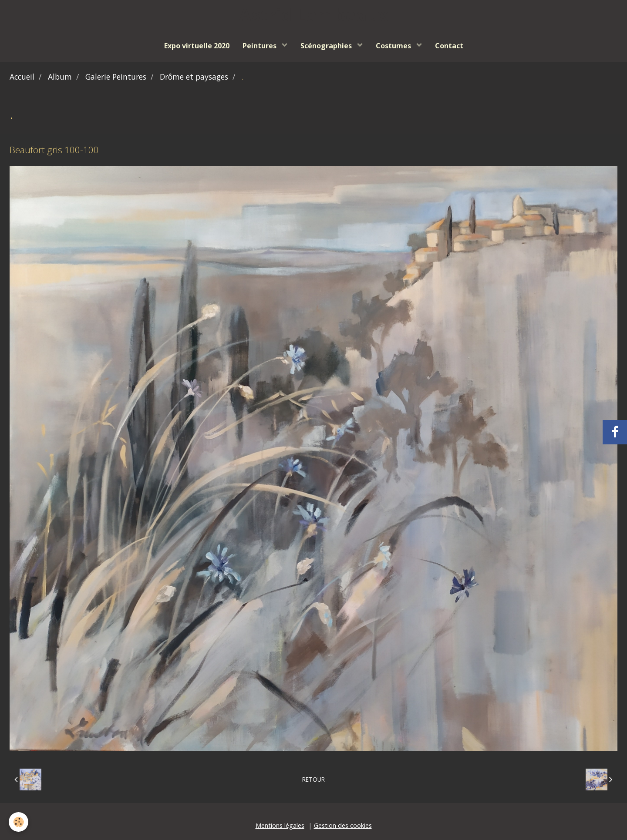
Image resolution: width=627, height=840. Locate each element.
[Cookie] (19, 822)
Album (60, 77)
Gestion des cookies (343, 825)
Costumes (394, 46)
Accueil (22, 77)
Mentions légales (280, 825)
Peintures (260, 46)
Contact (449, 46)
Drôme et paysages (194, 77)
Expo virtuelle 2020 (197, 46)
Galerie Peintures (116, 77)
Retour (313, 779)
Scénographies (327, 46)
